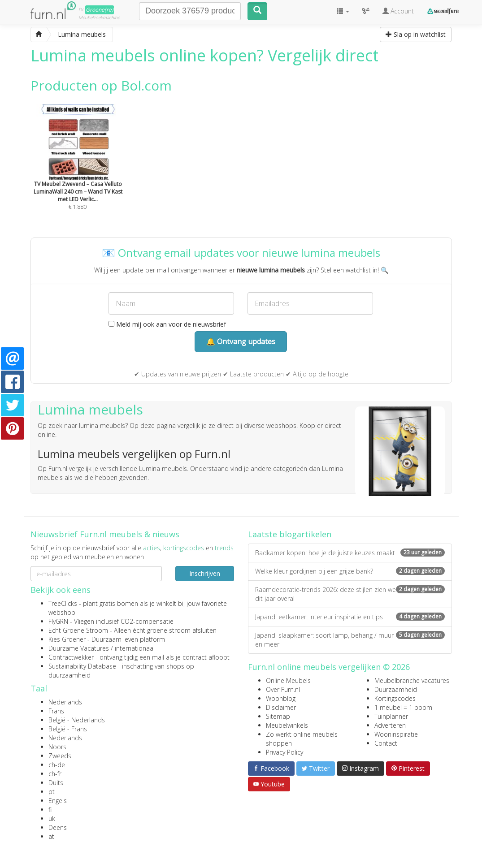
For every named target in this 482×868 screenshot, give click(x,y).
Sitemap (278, 716)
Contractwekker (71, 657)
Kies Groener (67, 639)
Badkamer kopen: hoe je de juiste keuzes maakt (350, 553)
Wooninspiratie (396, 734)
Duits (56, 783)
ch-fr (55, 774)
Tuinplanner (391, 716)
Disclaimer (281, 707)
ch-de (57, 765)
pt (52, 792)
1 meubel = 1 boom (403, 707)
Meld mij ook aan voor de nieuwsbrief (167, 324)
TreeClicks (63, 603)
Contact (386, 743)
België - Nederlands (77, 720)
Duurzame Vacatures (79, 648)
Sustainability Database (82, 666)
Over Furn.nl (283, 689)
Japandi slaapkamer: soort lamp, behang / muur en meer (350, 640)
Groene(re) (100, 10)
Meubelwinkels (287, 725)
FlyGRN (58, 621)
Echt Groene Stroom (78, 630)
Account (398, 11)
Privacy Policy (284, 752)
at (51, 836)
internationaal (135, 648)
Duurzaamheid (396, 689)
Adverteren (390, 725)
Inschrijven (205, 573)
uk (52, 818)
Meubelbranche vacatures (412, 680)
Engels (58, 801)
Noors (57, 747)
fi (50, 810)
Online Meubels (288, 680)
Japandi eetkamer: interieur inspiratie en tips (350, 617)
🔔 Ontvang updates (241, 341)
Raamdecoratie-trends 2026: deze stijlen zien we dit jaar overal (350, 594)
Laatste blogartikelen (290, 534)
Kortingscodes (395, 698)
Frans (56, 711)
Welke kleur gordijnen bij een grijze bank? (350, 571)
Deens (58, 827)
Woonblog (281, 698)
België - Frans (68, 729)
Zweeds (60, 756)
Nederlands (65, 702)
